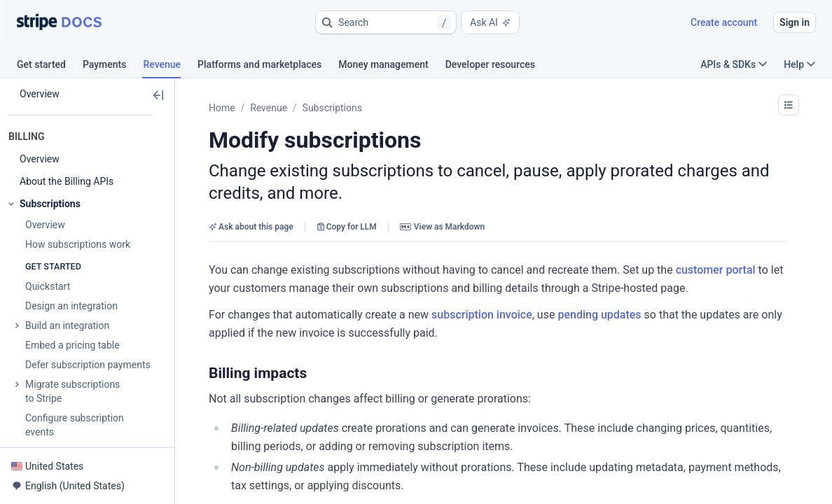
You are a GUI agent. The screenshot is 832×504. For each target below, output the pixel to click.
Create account (724, 22)
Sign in (795, 22)
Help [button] (799, 64)
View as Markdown (442, 227)
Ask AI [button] (490, 22)
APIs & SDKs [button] (734, 64)
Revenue (269, 108)
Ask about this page (251, 227)
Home (222, 108)
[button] (386, 22)
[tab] (50, 66)
